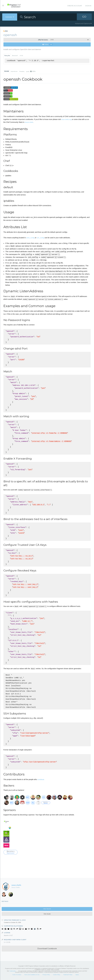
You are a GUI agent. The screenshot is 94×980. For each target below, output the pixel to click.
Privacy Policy (46, 975)
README (7, 71)
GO (84, 17)
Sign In (88, 6)
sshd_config (30, 238)
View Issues (47, 914)
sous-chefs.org (66, 120)
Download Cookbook (47, 949)
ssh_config (40, 238)
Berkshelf (15, 56)
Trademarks (13, 971)
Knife (21, 56)
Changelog (22, 72)
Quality (31, 72)
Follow (48, 45)
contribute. (41, 780)
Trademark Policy (68, 975)
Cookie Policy (57, 975)
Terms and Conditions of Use (32, 975)
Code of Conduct (17, 975)
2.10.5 (46, 40)
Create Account (75, 6)
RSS (6, 31)
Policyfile (7, 56)
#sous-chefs (29, 122)
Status (77, 975)
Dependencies (14, 72)
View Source (47, 909)
